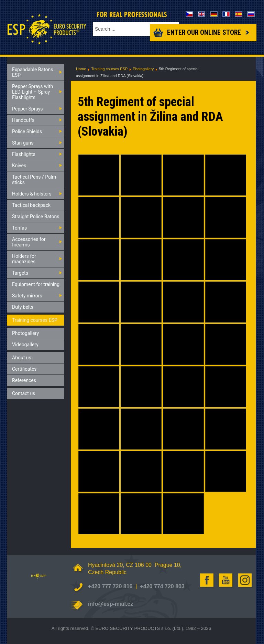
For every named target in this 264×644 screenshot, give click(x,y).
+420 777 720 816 (110, 586)
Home (81, 69)
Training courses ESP (109, 69)
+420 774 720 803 (162, 586)
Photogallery (143, 69)
